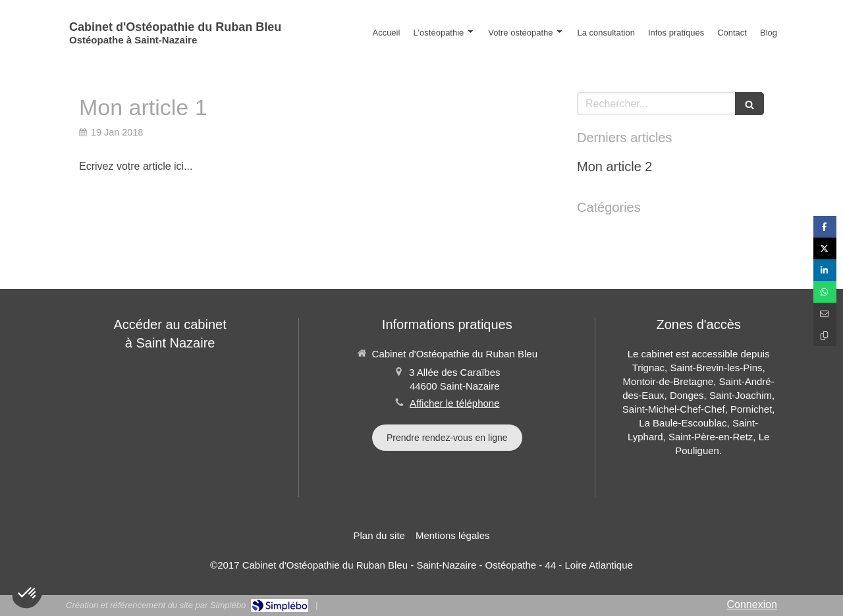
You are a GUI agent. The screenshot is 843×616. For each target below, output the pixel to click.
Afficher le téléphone (455, 403)
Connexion (752, 604)
